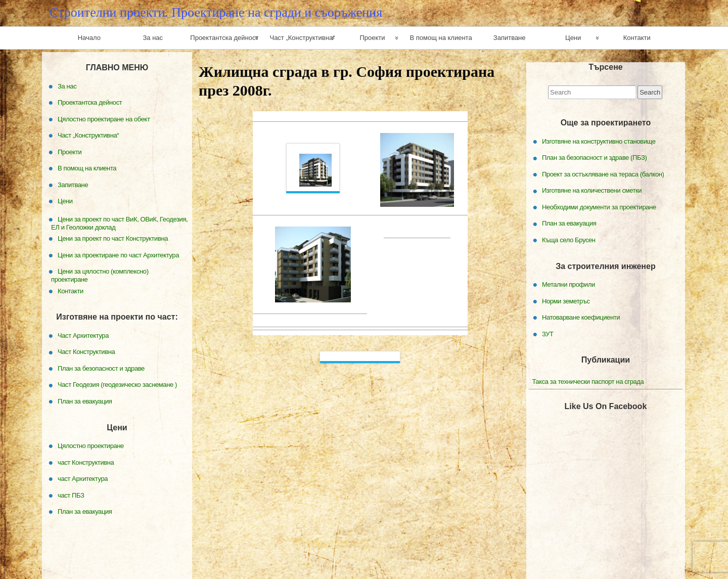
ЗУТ (548, 333)
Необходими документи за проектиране (599, 207)
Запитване (510, 38)
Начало (89, 38)
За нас (153, 38)
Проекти (372, 38)
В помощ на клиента (441, 38)
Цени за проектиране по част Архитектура (118, 255)
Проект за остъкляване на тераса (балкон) (603, 174)
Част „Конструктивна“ (302, 38)
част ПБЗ (71, 495)
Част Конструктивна (86, 352)
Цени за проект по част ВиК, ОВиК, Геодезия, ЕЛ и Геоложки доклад (119, 223)
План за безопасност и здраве (101, 368)
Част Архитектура (83, 336)
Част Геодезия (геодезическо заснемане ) (117, 385)
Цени (573, 38)
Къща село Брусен (569, 240)
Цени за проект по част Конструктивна (113, 238)
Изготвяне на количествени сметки (592, 190)
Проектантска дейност (224, 38)
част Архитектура (83, 479)
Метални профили (568, 284)
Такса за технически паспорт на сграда (588, 382)
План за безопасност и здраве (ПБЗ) (594, 158)
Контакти (637, 38)
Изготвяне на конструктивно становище (599, 141)
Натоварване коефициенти (581, 317)
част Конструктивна (86, 462)
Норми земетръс (566, 301)
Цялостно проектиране (91, 446)
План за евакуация (569, 223)
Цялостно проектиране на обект (104, 119)
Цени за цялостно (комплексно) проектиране (100, 275)
